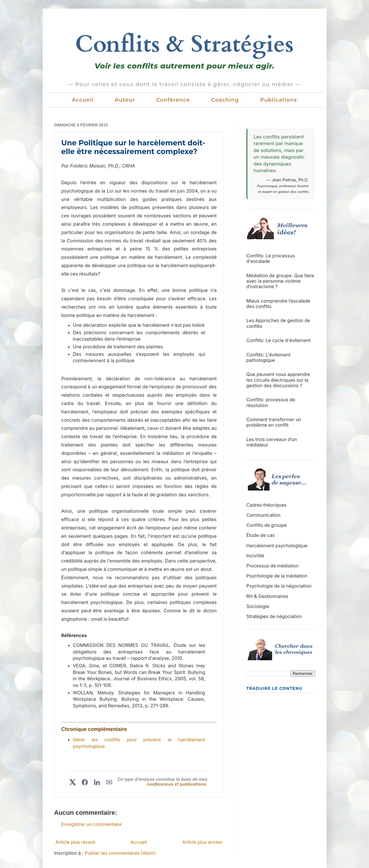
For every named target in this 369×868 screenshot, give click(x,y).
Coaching (225, 100)
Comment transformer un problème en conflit (274, 422)
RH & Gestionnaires (267, 596)
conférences (161, 784)
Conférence (173, 100)
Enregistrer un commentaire (92, 824)
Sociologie (258, 606)
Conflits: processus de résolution (271, 402)
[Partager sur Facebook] (85, 782)
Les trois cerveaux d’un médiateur (272, 442)
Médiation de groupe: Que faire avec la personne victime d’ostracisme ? (280, 281)
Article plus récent (76, 842)
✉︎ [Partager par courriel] (109, 782)
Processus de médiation (273, 566)
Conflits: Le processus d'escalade (271, 258)
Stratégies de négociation (274, 616)
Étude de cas (261, 535)
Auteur (125, 100)
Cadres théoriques (267, 505)
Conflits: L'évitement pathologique (269, 357)
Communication (264, 515)
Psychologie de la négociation (279, 586)
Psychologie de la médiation (277, 576)
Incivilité (255, 556)
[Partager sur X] (73, 782)
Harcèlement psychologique (277, 546)
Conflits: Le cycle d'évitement (279, 340)
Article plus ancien (202, 842)
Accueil (83, 100)
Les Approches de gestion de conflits (278, 323)
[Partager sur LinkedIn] (97, 782)
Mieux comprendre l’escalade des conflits (278, 304)
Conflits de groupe (267, 525)
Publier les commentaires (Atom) (120, 853)
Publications (278, 100)
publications (193, 784)
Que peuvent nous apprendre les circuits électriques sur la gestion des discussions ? (278, 380)
